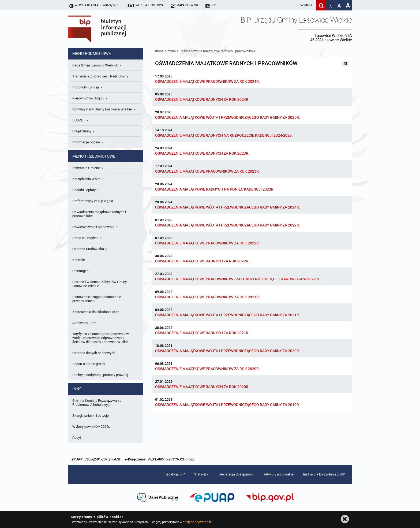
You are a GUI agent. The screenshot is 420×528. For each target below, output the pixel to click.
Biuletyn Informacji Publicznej (112, 29)
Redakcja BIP (175, 474)
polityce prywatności (197, 522)
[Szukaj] (321, 5)
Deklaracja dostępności (237, 474)
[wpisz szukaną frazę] (292, 5)
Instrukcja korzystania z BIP (324, 474)
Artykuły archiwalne (279, 474)
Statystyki (202, 474)
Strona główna (165, 51)
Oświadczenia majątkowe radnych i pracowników (218, 51)
